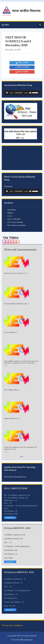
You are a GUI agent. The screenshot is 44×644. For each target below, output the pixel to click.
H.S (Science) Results (16, 225)
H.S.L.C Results (14, 219)
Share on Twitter (23, 63)
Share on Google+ (23, 72)
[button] (21, 457)
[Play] (7, 93)
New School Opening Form (15, 477)
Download (8, 186)
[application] (22, 93)
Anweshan (12, 210)
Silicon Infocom (27, 640)
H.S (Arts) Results (15, 222)
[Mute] (30, 93)
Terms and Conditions (12, 625)
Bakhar (10, 213)
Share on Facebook (23, 67)
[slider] (19, 93)
